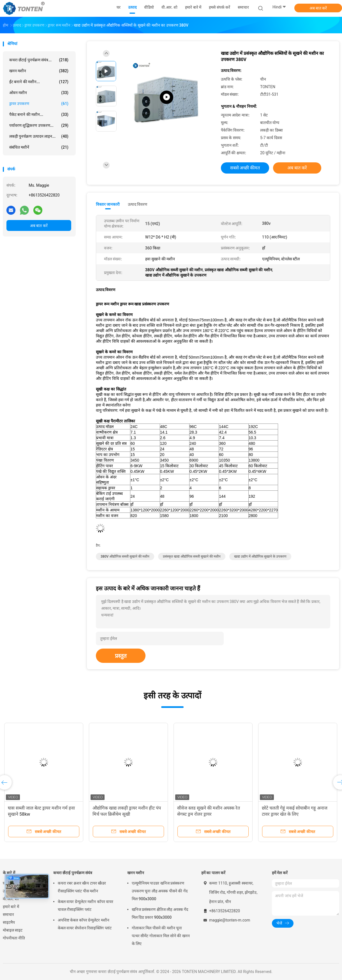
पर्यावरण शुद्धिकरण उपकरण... (39, 125)
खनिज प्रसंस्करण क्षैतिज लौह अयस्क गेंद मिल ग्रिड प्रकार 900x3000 (160, 913)
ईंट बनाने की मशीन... (39, 82)
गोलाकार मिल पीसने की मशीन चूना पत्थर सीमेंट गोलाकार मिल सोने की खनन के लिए (161, 936)
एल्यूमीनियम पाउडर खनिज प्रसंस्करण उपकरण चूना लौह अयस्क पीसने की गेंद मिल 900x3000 (160, 891)
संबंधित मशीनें (39, 147)
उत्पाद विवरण (138, 204)
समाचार (8, 914)
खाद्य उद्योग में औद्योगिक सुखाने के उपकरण (260, 556)
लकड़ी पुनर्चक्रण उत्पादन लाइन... (39, 136)
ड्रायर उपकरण (39, 104)
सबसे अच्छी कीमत (245, 168)
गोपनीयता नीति (14, 938)
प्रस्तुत (121, 656)
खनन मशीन (39, 71)
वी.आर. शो (11, 899)
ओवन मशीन (39, 93)
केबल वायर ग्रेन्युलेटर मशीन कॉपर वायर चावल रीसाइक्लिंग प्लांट (85, 906)
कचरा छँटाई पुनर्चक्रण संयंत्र (73, 873)
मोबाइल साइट (13, 930)
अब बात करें (318, 8)
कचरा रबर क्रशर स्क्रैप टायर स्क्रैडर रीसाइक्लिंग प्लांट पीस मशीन (82, 887)
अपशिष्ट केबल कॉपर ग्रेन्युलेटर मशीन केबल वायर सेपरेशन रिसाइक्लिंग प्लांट (85, 924)
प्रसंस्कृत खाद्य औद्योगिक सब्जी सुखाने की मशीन (192, 556)
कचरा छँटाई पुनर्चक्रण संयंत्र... (39, 60)
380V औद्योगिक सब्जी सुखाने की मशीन (125, 556)
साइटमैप (9, 922)
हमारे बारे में (11, 907)
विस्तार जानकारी (108, 204)
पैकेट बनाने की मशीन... (39, 114)
